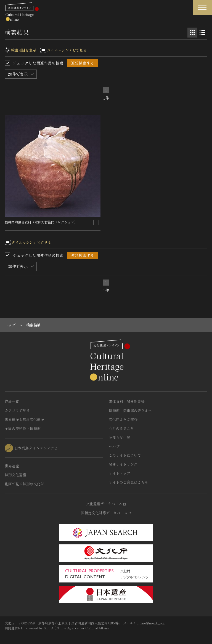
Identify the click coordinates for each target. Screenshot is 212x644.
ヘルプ (114, 446)
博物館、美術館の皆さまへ (130, 410)
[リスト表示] (202, 33)
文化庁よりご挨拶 (123, 419)
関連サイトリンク (123, 464)
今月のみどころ (121, 428)
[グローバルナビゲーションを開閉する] (202, 8)
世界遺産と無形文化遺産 (24, 419)
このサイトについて (125, 455)
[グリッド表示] (192, 33)
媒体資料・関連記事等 (127, 401)
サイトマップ (120, 473)
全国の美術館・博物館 (23, 428)
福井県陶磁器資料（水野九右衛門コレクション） (41, 222)
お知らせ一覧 (120, 437)
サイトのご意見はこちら (128, 482)
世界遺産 (12, 466)
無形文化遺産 (15, 475)
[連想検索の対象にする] (96, 222)
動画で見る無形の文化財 (24, 484)
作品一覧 (12, 401)
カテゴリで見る (17, 410)
